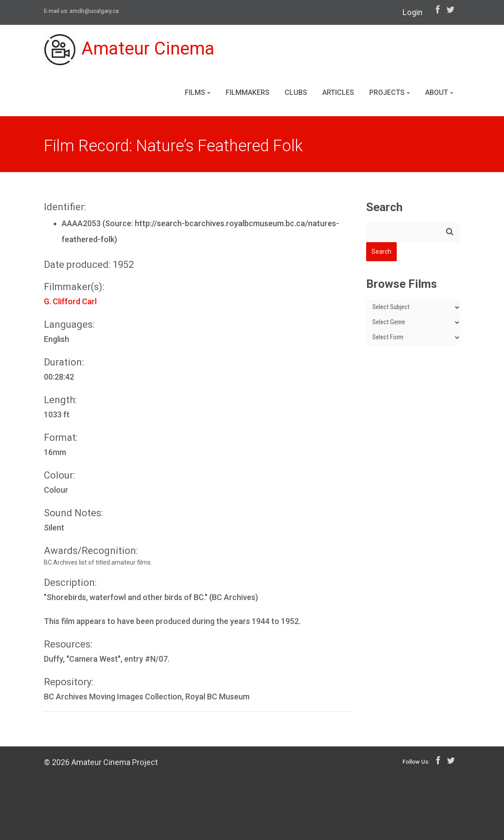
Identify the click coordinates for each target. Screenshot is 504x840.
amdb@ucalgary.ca (94, 11)
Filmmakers (248, 92)
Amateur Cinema (129, 50)
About (439, 92)
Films (198, 92)
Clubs (296, 92)
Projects (390, 92)
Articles (338, 92)
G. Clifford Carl (70, 301)
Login (412, 12)
